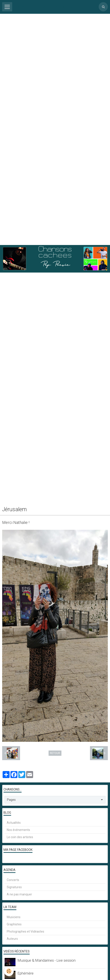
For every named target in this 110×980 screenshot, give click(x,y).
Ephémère (26, 973)
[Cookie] (9, 971)
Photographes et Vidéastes (25, 931)
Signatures (14, 887)
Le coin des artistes (20, 837)
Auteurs (12, 939)
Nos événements (18, 830)
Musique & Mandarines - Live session (47, 960)
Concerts (13, 880)
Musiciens (14, 917)
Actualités (14, 823)
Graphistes (14, 924)
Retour (55, 753)
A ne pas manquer (19, 894)
